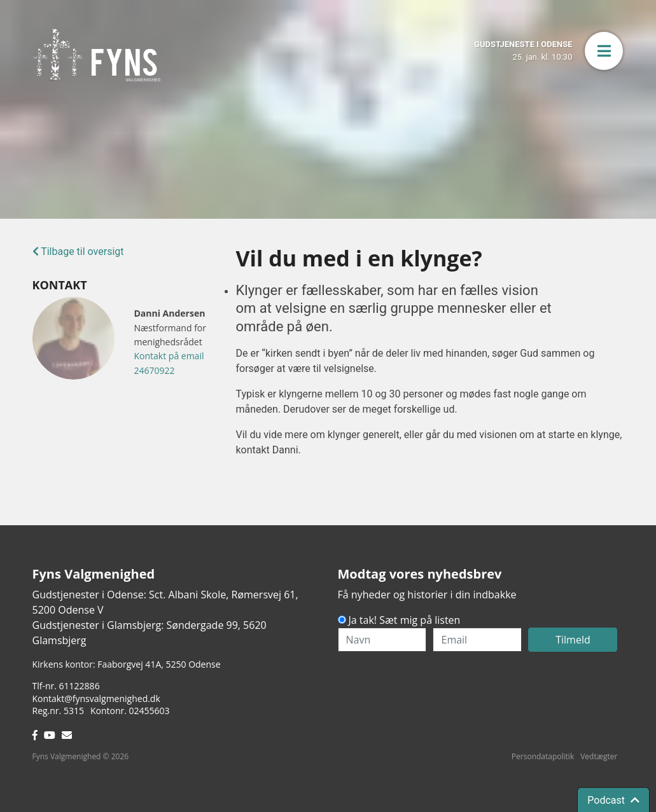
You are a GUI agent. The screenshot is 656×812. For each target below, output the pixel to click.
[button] (604, 51)
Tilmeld (573, 640)
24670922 (154, 370)
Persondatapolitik (543, 756)
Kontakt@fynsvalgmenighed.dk (96, 698)
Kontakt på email (169, 356)
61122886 (80, 686)
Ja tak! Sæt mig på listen (405, 620)
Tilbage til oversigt (78, 251)
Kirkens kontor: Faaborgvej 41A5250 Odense (127, 664)
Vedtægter (599, 756)
